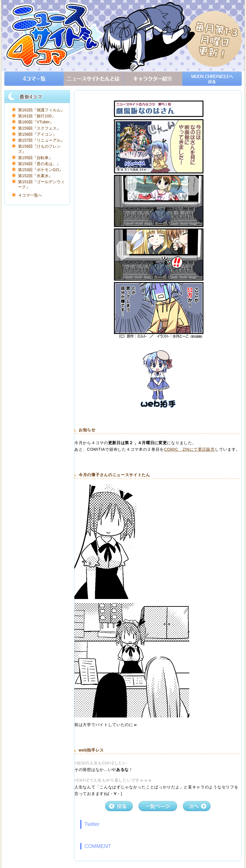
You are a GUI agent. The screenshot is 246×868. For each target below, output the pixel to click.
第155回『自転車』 (35, 158)
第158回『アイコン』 (37, 134)
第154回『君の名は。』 (39, 164)
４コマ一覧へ (30, 195)
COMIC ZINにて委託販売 (189, 449)
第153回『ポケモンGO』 (40, 170)
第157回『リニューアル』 (41, 140)
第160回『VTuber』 (36, 122)
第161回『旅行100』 (37, 116)
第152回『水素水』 (35, 176)
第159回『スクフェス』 (39, 128)
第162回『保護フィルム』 (41, 110)
